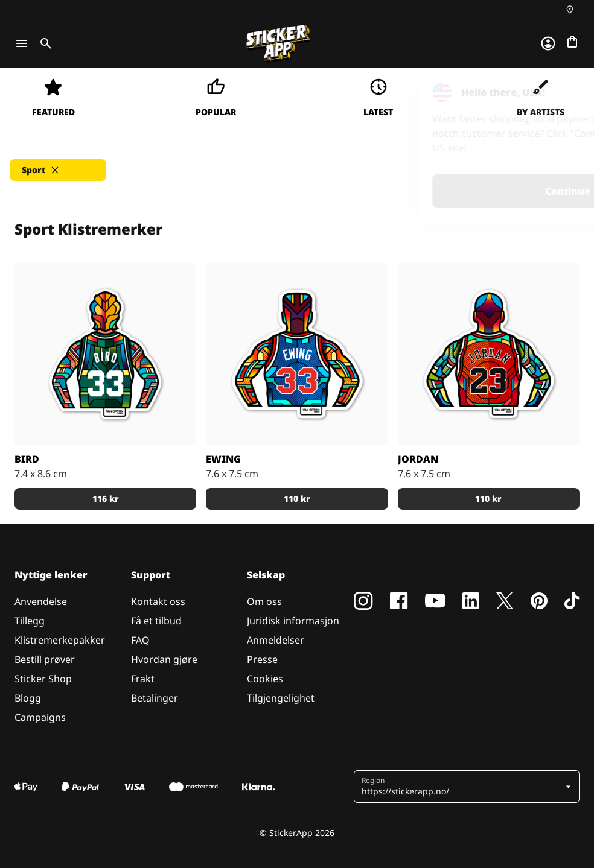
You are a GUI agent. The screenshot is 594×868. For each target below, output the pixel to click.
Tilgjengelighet (281, 698)
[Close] (557, 92)
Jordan (418, 459)
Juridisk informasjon (293, 621)
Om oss (264, 601)
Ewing (223, 459)
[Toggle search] (43, 43)
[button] (58, 170)
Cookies (265, 679)
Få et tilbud (156, 621)
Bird (27, 459)
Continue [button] (432, 191)
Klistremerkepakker (60, 640)
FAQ (140, 640)
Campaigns (40, 717)
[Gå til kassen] (572, 42)
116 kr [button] (106, 499)
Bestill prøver (45, 659)
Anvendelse (41, 601)
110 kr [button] (297, 499)
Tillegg (30, 621)
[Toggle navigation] (22, 43)
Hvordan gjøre (164, 659)
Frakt (143, 679)
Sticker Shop (43, 679)
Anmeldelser (276, 640)
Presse (262, 659)
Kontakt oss (158, 601)
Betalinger (155, 698)
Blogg (28, 698)
